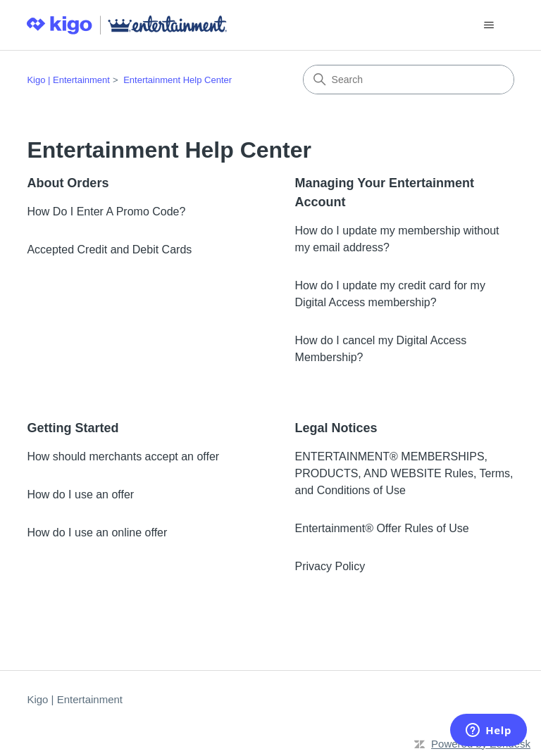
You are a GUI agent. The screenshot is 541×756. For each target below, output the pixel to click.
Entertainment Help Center (178, 80)
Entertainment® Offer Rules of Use (382, 528)
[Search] (409, 80)
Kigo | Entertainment (68, 80)
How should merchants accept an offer (123, 456)
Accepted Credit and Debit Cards (109, 250)
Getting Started (73, 428)
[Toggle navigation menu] (489, 25)
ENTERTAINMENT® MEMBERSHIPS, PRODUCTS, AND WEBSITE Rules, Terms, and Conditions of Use (404, 473)
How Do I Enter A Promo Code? (106, 212)
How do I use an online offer (97, 533)
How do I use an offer (80, 494)
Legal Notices (336, 428)
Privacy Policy (330, 566)
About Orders (68, 183)
